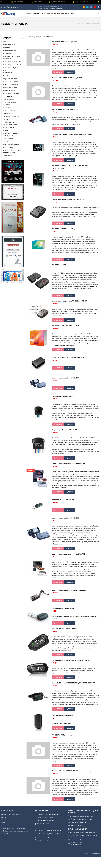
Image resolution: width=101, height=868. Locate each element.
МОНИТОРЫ (7, 107)
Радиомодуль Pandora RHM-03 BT (64, 436)
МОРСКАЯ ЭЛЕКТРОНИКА (11, 110)
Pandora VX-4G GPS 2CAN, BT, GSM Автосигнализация (72, 136)
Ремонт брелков (8, 139)
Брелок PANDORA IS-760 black (63, 726)
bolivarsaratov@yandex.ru (46, 832)
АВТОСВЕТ (6, 48)
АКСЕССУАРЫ (7, 54)
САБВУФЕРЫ (7, 142)
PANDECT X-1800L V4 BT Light (63, 745)
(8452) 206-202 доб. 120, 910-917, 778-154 (85, 847)
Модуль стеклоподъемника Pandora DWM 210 (68, 470)
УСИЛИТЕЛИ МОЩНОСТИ (11, 145)
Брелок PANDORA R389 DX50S (63, 617)
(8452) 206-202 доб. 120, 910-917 (48, 845)
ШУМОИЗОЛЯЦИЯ (9, 148)
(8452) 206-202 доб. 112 (45, 829)
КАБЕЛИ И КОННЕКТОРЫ (11, 82)
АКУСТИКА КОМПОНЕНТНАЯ (12, 65)
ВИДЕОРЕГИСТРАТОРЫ (10, 79)
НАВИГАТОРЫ (7, 113)
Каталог (36, 14)
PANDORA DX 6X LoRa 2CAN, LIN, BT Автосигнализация (71, 331)
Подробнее (71, 73)
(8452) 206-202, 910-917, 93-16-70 (14, 7)
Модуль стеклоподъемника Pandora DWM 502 (68, 562)
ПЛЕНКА (6, 119)
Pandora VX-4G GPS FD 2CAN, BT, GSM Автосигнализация (73, 79)
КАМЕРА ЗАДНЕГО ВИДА (11, 85)
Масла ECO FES (8, 97)
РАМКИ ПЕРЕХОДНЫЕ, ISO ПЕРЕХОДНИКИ (11, 135)
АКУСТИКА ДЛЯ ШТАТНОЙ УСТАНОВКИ (11, 58)
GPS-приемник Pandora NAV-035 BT (65, 111)
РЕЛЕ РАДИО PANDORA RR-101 (63, 507)
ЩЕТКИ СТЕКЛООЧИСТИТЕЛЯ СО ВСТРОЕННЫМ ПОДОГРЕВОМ (13, 153)
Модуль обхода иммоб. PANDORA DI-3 (66, 383)
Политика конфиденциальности (11, 825)
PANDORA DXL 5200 (59, 269)
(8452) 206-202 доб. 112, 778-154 (82, 830)
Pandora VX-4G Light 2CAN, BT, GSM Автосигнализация (72, 782)
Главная (29, 14)
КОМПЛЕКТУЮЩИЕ (9, 91)
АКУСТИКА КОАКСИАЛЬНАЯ (12, 62)
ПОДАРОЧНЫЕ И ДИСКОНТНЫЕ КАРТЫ (10, 123)
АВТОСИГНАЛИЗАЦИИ (10, 51)
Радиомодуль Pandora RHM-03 (63, 402)
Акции (54, 14)
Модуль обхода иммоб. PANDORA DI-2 (66, 525)
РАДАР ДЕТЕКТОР (9, 128)
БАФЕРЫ (6, 76)
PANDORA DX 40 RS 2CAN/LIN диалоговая (67, 232)
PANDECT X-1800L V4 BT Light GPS (64, 42)
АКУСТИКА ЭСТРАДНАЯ (11, 68)
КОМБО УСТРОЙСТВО (10, 88)
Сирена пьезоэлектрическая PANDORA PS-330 (68, 203)
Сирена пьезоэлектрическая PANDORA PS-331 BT (69, 306)
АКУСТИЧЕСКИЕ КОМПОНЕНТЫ (8, 72)
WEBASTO (6, 41)
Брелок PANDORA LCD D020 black (64, 637)
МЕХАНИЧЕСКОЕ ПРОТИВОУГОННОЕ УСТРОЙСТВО (9, 102)
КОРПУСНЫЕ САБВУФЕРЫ (11, 94)
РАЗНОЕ (6, 131)
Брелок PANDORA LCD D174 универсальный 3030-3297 (72, 670)
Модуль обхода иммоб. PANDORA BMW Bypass (69, 598)
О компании (45, 14)
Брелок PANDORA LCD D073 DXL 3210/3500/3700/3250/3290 (74, 693)
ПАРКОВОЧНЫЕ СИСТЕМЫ (12, 116)
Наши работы (70, 14)
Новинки (61, 14)
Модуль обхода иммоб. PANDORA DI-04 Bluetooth (70, 363)
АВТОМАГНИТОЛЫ (9, 45)
